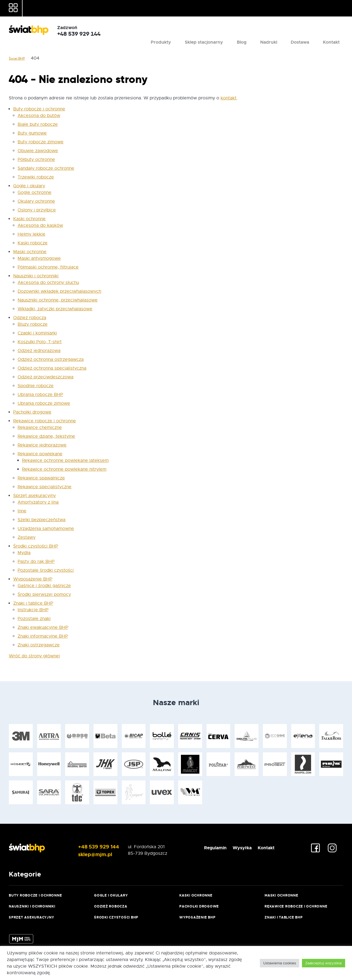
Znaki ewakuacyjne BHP (43, 627)
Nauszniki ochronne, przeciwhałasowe (58, 300)
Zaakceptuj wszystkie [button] (324, 963)
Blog (266, 28)
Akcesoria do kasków (40, 225)
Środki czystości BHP (36, 546)
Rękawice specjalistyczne (45, 487)
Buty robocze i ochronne (39, 109)
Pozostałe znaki (34, 619)
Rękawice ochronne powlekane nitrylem (64, 469)
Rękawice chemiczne (40, 428)
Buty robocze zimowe (41, 142)
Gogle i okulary (29, 186)
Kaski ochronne (29, 219)
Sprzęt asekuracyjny (35, 496)
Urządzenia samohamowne (46, 529)
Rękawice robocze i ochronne (45, 421)
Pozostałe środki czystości (46, 570)
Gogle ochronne (35, 192)
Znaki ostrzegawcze (39, 645)
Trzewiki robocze (36, 177)
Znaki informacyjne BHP (43, 636)
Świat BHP (17, 58)
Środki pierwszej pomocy (44, 594)
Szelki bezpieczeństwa (42, 520)
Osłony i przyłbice (37, 210)
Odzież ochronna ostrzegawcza (51, 359)
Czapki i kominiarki (37, 333)
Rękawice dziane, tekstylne (46, 436)
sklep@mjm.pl (88, 853)
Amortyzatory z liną (38, 502)
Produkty (200, 28)
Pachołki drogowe (32, 412)
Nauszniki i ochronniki (36, 276)
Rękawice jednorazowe (42, 445)
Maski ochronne (30, 252)
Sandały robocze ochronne (46, 168)
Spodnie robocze (36, 386)
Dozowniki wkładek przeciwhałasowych (59, 291)
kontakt (229, 98)
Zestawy (27, 537)
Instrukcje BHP (33, 610)
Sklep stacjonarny (236, 28)
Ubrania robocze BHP (40, 395)
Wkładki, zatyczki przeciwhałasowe (55, 309)
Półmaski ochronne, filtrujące (48, 267)
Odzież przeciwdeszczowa (46, 377)
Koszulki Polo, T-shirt (40, 342)
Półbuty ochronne (36, 160)
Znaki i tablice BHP (33, 603)
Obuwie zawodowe (38, 151)
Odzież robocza (30, 318)
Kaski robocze (33, 243)
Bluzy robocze (33, 324)
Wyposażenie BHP (33, 579)
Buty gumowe (32, 133)
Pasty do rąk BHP (36, 562)
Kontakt (335, 28)
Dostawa (311, 28)
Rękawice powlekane (40, 454)
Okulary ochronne (36, 201)
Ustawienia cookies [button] (280, 963)
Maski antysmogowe (39, 258)
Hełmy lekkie (31, 234)
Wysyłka (237, 847)
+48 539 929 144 (91, 847)
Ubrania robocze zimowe (44, 403)
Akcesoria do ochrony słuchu (48, 283)
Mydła (24, 553)
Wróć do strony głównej (34, 656)
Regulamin (203, 847)
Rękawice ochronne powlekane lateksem (65, 460)
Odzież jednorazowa (39, 351)
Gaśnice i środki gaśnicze (44, 586)
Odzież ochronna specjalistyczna (52, 368)
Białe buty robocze (38, 124)
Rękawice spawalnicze (41, 478)
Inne (22, 511)
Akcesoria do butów (39, 116)
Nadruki (286, 28)
